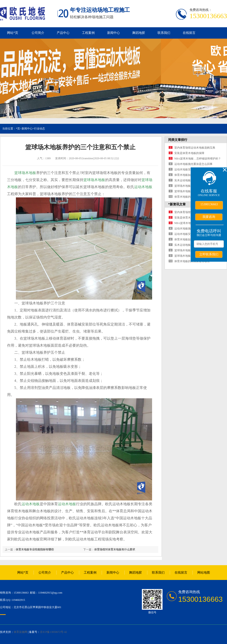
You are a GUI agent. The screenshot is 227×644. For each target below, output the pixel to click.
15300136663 (209, 204)
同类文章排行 (178, 140)
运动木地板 (143, 187)
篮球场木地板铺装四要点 (189, 191)
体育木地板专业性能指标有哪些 (35, 550)
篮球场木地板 (25, 173)
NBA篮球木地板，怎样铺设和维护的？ (198, 159)
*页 (18, 129)
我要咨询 (209, 217)
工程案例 (88, 33)
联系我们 (164, 33)
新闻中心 (113, 33)
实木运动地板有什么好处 (189, 180)
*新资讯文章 (177, 204)
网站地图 (204, 573)
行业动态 (39, 129)
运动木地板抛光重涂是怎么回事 (193, 164)
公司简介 (38, 33)
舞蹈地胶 (139, 33)
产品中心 (63, 33)
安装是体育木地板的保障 (189, 153)
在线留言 (189, 33)
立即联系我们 (209, 254)
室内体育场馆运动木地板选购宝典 (195, 148)
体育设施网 (20, 632)
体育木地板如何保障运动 (189, 175)
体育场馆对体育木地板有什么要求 (115, 550)
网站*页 (13, 33)
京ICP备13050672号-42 (53, 632)
